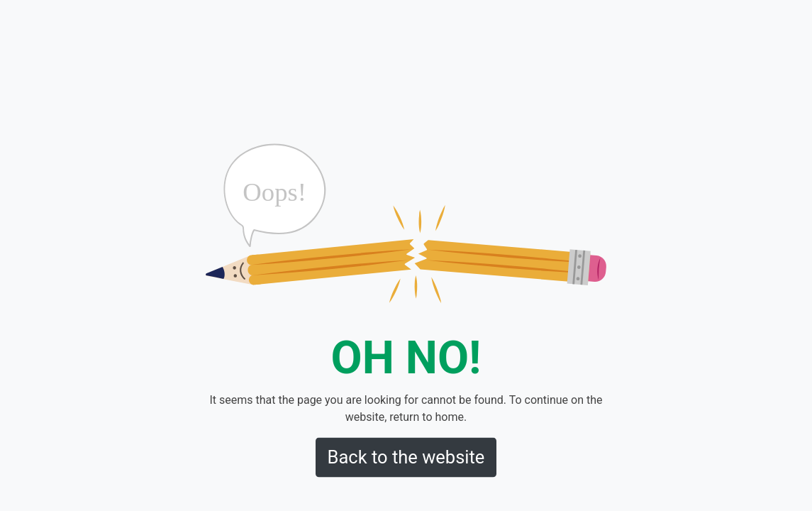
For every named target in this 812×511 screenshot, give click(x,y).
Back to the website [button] (406, 457)
